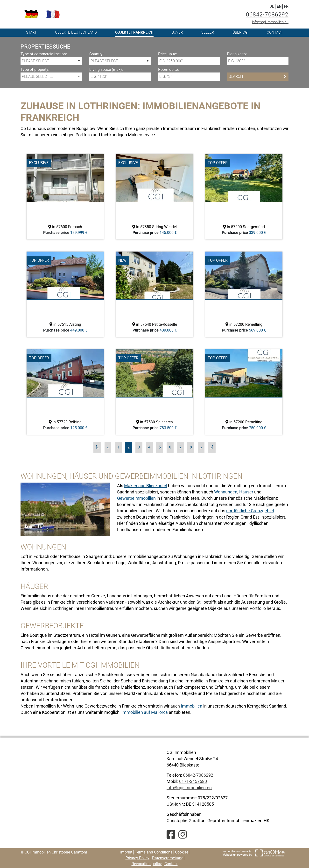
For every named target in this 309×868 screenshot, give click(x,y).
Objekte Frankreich (134, 32)
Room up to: (169, 69)
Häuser (246, 492)
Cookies (182, 852)
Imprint (126, 852)
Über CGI (240, 32)
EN (279, 6)
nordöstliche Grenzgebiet (250, 511)
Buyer (177, 32)
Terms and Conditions (154, 852)
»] (212, 447)
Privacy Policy (137, 858)
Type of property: (35, 69)
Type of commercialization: (44, 54)
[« (97, 447)
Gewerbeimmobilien (136, 498)
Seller (208, 32)
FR (286, 6)
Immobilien (192, 706)
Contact (275, 32)
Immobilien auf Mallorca (145, 712)
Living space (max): (106, 69)
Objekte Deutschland (76, 32)
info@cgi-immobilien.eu (270, 22)
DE (272, 6)
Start (31, 32)
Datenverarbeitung (168, 858)
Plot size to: (237, 54)
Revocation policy (147, 864)
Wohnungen (226, 492)
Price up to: (168, 54)
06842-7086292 (267, 15)
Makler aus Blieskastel (146, 486)
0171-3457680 (193, 781)
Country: (96, 54)
